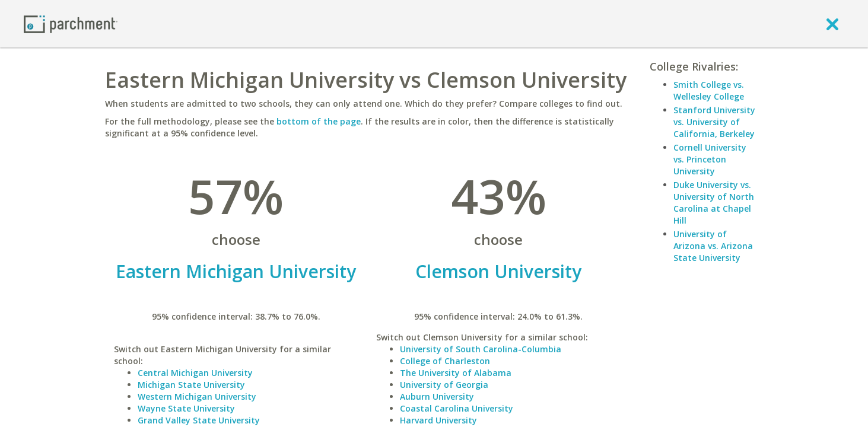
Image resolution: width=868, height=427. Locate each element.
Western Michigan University (197, 396)
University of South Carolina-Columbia (481, 349)
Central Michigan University (195, 373)
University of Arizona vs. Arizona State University (713, 246)
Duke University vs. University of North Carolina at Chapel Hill (714, 203)
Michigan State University (191, 385)
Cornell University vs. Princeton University (710, 159)
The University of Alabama (456, 373)
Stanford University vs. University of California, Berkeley (714, 122)
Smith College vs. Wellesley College (709, 90)
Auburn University (437, 396)
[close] (832, 24)
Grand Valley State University (199, 420)
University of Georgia (444, 385)
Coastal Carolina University (457, 408)
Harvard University (438, 420)
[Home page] (71, 23)
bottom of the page (319, 121)
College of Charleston (445, 361)
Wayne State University (186, 408)
